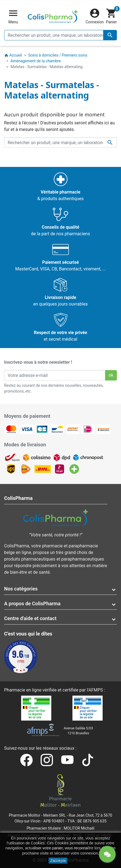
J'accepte (58, 861)
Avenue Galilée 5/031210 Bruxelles (78, 731)
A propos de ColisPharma (32, 604)
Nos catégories (21, 589)
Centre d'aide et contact (30, 618)
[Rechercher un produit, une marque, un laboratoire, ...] (60, 35)
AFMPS (96, 690)
